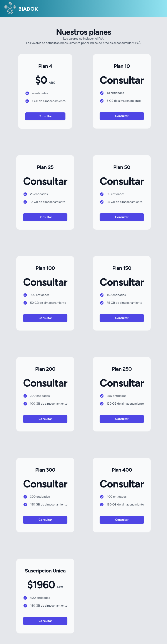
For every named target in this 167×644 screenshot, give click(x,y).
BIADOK (21, 9)
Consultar (45, 116)
